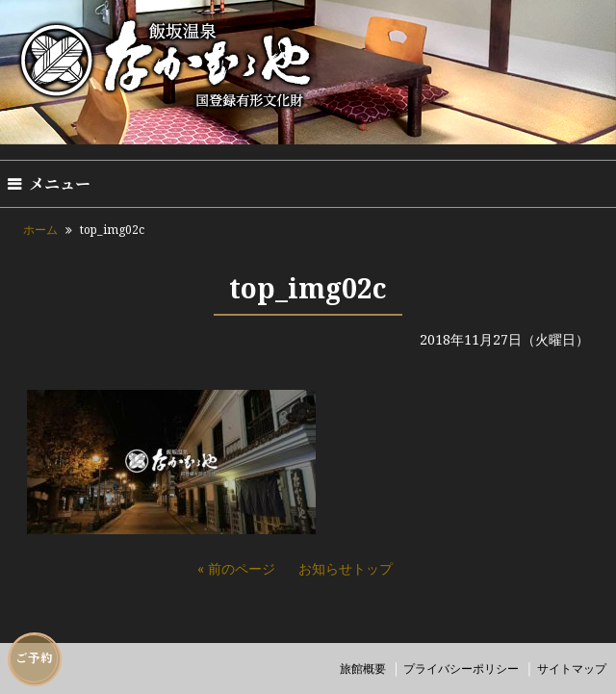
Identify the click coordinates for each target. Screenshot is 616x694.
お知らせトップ (346, 568)
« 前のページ (236, 568)
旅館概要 (363, 668)
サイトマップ (572, 668)
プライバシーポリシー (461, 668)
